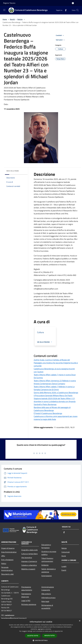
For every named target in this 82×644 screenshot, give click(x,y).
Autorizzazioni (47, 576)
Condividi (60, 35)
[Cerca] (78, 10)
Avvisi (64, 556)
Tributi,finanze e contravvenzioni (47, 560)
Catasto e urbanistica (29, 565)
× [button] (80, 621)
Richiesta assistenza (29, 604)
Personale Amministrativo (7, 569)
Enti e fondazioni (7, 560)
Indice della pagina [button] (13, 171)
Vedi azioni (61, 40)
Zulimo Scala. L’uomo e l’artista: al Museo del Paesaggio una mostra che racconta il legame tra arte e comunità (56, 363)
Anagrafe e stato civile (29, 550)
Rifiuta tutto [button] (50, 636)
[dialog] (41, 631)
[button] (41, 640)
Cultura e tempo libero (29, 554)
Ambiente (45, 565)
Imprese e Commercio (29, 561)
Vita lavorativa (27, 558)
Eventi (64, 570)
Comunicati (66, 552)
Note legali (45, 601)
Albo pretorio (46, 594)
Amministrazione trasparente (48, 588)
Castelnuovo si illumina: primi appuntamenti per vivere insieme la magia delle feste (56, 418)
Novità (12, 19)
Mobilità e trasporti (28, 569)
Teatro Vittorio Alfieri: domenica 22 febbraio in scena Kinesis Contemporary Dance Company (55, 382)
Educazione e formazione (46, 546)
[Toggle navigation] (4, 10)
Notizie (20, 19)
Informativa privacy (48, 598)
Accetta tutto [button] (33, 636)
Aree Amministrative (9, 552)
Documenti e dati (7, 574)
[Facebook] (65, 10)
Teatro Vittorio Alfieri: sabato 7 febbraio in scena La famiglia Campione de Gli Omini (54, 388)
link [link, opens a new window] (62, 631)
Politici (4, 563)
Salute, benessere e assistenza (49, 570)
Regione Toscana (9, 3)
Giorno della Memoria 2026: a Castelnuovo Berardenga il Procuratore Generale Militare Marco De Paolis (56, 394)
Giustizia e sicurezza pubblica (49, 553)
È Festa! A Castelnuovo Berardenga (48, 413)
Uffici (3, 556)
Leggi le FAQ (26, 601)
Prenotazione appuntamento (27, 588)
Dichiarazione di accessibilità (47, 607)
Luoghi (64, 566)
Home (5, 19)
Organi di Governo (8, 548)
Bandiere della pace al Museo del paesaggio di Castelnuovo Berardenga (52, 409)
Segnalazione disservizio (26, 595)
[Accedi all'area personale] (73, 3)
